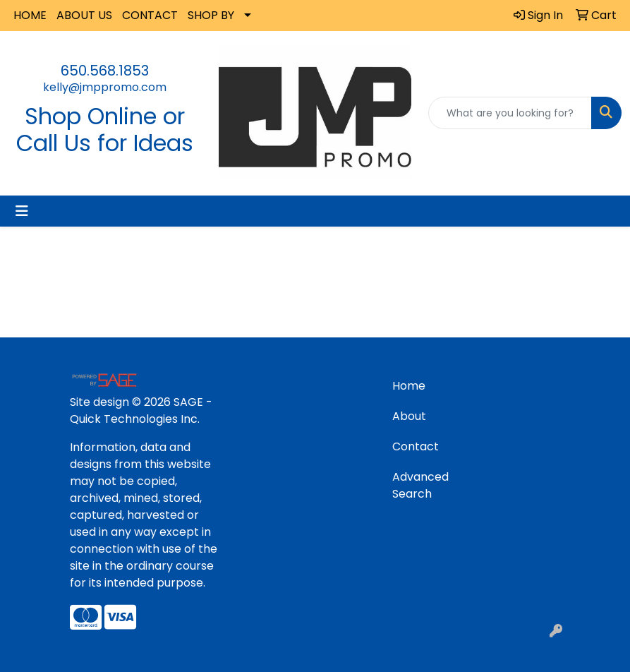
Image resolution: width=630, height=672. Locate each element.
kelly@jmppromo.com (105, 87)
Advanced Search (420, 485)
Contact (416, 446)
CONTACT (150, 15)
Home (409, 386)
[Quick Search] (510, 113)
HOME (30, 15)
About (409, 416)
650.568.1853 (105, 71)
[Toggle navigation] (22, 211)
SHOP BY (211, 15)
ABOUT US (84, 15)
